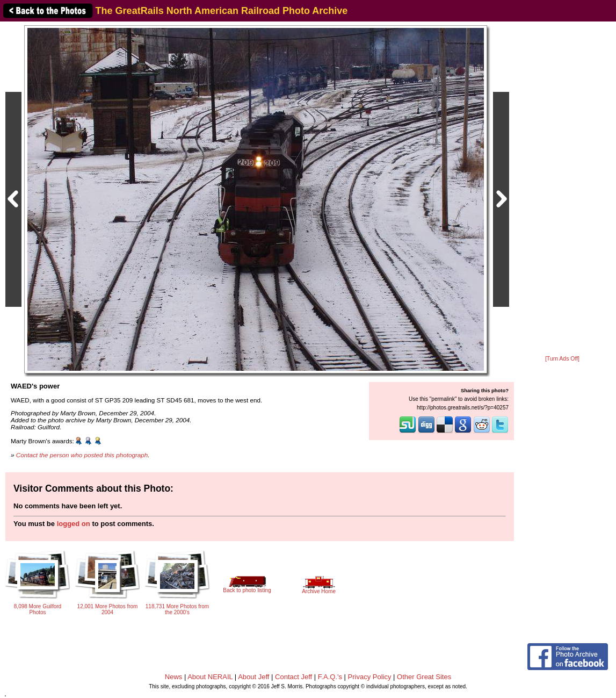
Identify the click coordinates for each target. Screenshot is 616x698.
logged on (74, 524)
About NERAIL (210, 677)
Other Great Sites (424, 677)
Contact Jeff (293, 677)
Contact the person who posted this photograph (82, 455)
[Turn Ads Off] (562, 359)
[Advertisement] (562, 189)
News (174, 677)
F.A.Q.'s (330, 677)
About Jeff (253, 677)
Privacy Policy (370, 677)
